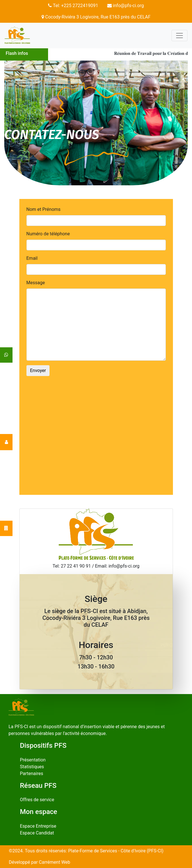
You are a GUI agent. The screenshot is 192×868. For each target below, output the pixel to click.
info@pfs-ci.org (126, 6)
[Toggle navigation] (179, 36)
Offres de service (37, 800)
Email (32, 258)
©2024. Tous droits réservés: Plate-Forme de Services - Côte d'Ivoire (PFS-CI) (86, 851)
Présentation (33, 760)
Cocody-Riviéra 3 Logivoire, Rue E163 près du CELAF (96, 17)
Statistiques (32, 767)
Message (36, 283)
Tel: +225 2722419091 (73, 6)
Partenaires (32, 773)
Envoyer (38, 370)
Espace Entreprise (38, 826)
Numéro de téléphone (48, 234)
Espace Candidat (37, 833)
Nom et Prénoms (44, 209)
